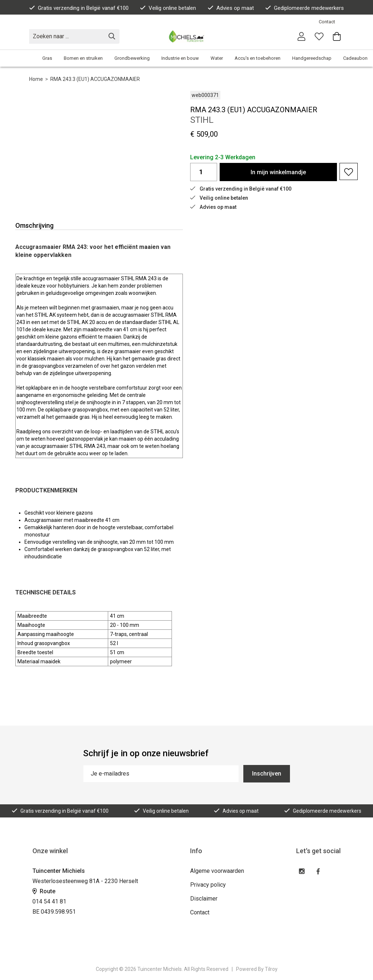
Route (44, 891)
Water (217, 58)
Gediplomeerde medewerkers (305, 8)
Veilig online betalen (168, 8)
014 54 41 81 (49, 901)
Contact (327, 22)
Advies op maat (231, 8)
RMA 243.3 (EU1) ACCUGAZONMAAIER (95, 79)
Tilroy (271, 969)
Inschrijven (267, 774)
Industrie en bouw (180, 58)
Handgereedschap (312, 58)
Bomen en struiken (83, 58)
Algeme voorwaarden (217, 871)
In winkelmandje (278, 172)
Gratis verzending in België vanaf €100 (79, 8)
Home (36, 79)
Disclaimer (204, 899)
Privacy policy (208, 885)
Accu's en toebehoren (258, 58)
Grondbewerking (132, 58)
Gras (47, 58)
